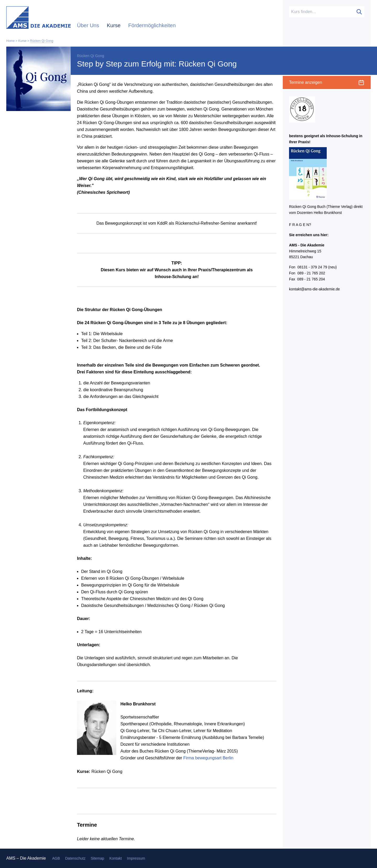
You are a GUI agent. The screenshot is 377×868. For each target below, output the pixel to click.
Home (10, 41)
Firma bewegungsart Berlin (208, 758)
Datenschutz (75, 858)
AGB (56, 858)
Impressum (136, 858)
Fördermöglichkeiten (152, 25)
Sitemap (97, 858)
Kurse (114, 25)
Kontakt (116, 858)
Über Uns (89, 25)
